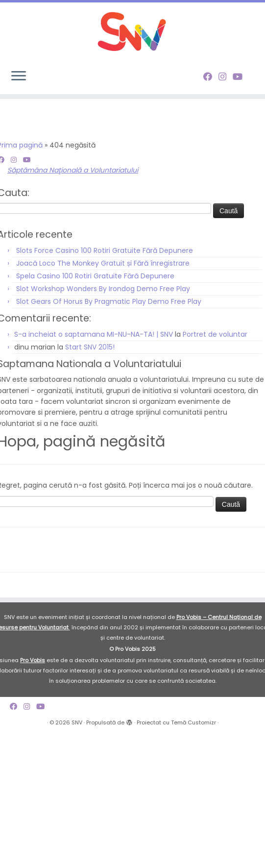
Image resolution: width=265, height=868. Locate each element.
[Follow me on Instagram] (226, 77)
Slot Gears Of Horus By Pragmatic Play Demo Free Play (109, 301)
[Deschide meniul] (19, 76)
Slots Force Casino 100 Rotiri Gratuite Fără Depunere (105, 250)
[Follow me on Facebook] (211, 77)
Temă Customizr (193, 722)
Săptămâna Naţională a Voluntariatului (73, 170)
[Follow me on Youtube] (241, 77)
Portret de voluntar (215, 334)
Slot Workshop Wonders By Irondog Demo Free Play (103, 289)
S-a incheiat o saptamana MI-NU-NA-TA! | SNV (94, 334)
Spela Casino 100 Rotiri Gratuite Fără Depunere (95, 276)
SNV (77, 722)
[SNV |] (132, 32)
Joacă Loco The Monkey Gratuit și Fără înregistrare (103, 263)
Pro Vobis (33, 660)
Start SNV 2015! (90, 347)
